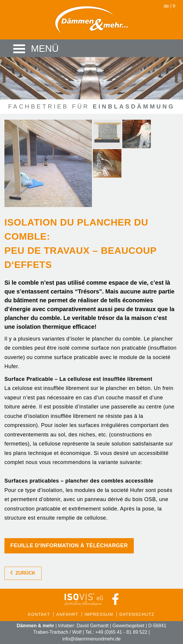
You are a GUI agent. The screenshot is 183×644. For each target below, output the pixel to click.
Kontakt (39, 614)
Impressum (99, 614)
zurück (22, 573)
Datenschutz (137, 614)
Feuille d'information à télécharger (69, 545)
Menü (22, 48)
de (166, 6)
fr (174, 6)
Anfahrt (67, 614)
